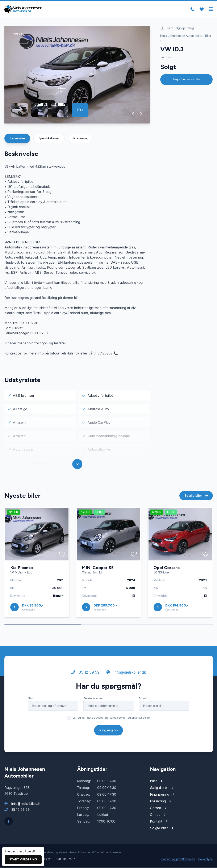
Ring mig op (108, 731)
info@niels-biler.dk (126, 673)
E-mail (143, 699)
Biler (208, 36)
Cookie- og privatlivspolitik (178, 859)
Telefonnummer (93, 699)
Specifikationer (49, 139)
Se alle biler (196, 496)
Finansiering (80, 139)
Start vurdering (23, 859)
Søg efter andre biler (187, 80)
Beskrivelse (17, 139)
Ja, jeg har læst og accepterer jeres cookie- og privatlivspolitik (111, 718)
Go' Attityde (206, 859)
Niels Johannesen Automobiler (181, 36)
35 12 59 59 (85, 673)
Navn (31, 699)
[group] (77, 75)
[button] (133, 114)
